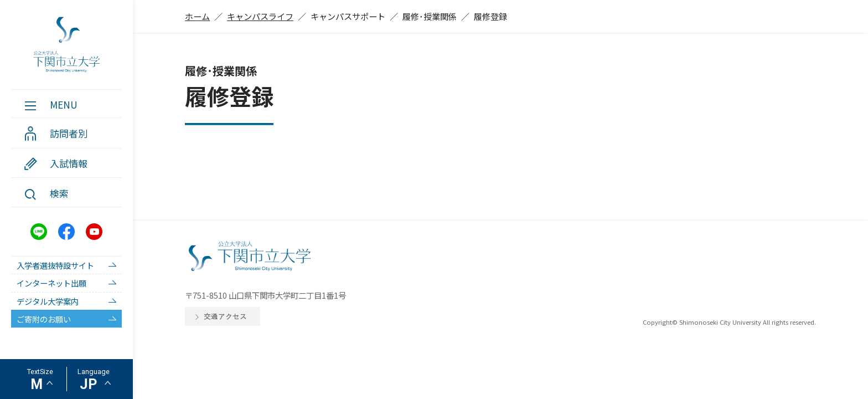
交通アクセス (225, 316)
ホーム (197, 16)
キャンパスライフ (260, 16)
